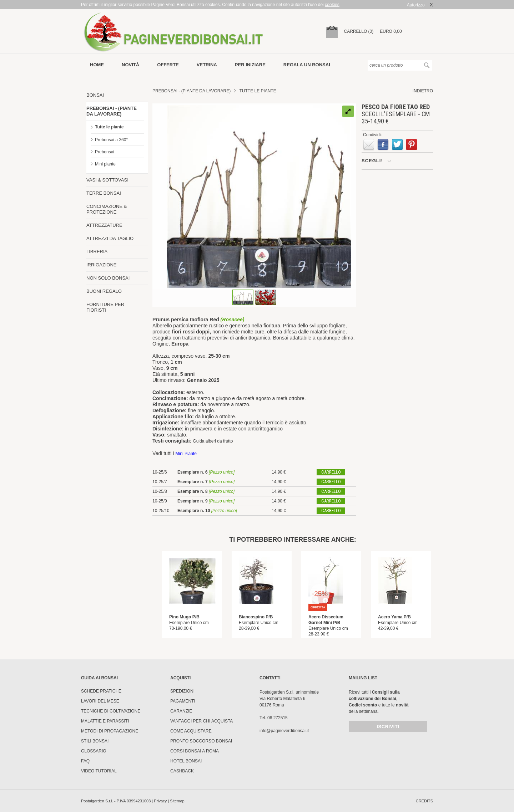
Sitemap (177, 801)
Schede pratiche (101, 691)
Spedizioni (182, 691)
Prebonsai (105, 152)
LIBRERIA (97, 252)
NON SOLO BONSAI (108, 278)
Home (97, 65)
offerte (168, 65)
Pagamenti (183, 701)
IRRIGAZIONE (102, 265)
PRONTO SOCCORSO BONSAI (201, 741)
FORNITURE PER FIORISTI (105, 307)
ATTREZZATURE (104, 225)
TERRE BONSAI (104, 193)
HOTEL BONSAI (186, 761)
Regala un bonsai (307, 65)
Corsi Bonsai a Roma (195, 751)
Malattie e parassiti (105, 721)
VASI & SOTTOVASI (107, 180)
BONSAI (95, 95)
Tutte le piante (109, 127)
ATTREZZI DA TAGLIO (110, 238)
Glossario (94, 751)
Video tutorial (99, 771)
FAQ (85, 761)
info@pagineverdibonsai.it (284, 731)
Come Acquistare (191, 731)
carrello (331, 472)
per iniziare (250, 65)
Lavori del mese (100, 701)
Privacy (160, 801)
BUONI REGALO (104, 291)
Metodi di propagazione (110, 731)
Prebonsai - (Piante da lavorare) (192, 91)
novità (130, 65)
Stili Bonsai (95, 741)
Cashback (182, 771)
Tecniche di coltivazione (111, 711)
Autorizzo (416, 5)
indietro (423, 91)
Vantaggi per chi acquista (201, 721)
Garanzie (181, 711)
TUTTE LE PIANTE (258, 91)
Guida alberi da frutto (213, 441)
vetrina (207, 65)
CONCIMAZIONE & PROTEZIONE (107, 209)
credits (424, 801)
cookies (332, 5)
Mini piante (105, 164)
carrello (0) (359, 31)
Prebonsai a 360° (111, 140)
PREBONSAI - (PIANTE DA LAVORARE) (112, 111)
